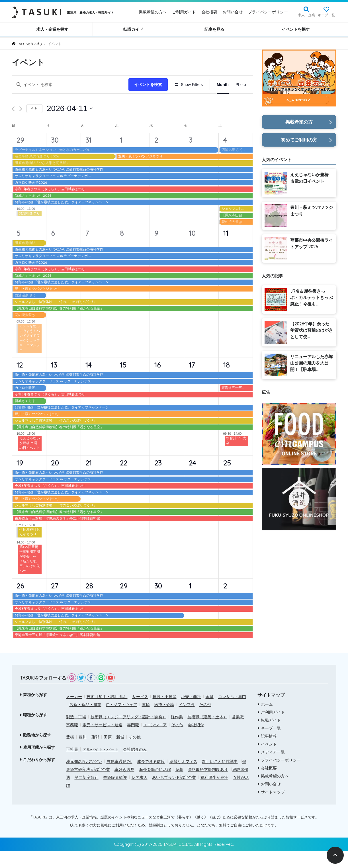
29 (20, 157)
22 (124, 479)
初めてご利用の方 (299, 140)
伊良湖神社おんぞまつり (30, 549)
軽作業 (177, 733)
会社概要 (209, 12)
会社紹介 (196, 741)
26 (20, 603)
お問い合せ (233, 12)
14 (88, 382)
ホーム (267, 721)
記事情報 (269, 753)
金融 (210, 713)
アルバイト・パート (101, 766)
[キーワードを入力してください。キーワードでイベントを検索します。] (71, 85)
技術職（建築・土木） (207, 733)
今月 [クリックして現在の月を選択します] (34, 125)
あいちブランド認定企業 (174, 794)
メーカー (74, 713)
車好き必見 (124, 786)
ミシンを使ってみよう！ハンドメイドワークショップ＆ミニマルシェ (30, 355)
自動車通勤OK (119, 778)
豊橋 (70, 754)
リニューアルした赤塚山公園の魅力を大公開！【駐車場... (312, 363)
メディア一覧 (273, 769)
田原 (108, 754)
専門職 (133, 741)
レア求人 (140, 794)
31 (88, 157)
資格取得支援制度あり (208, 786)
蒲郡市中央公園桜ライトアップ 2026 (312, 243)
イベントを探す (296, 29)
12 (20, 382)
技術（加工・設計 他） (107, 713)
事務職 (72, 741)
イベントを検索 (150, 85)
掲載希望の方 (299, 122)
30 (55, 157)
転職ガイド (133, 29)
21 (89, 479)
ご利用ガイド (184, 12)
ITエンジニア (155, 741)
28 (89, 603)
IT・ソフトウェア (122, 721)
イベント (269, 761)
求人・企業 (306, 15)
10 (192, 250)
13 (54, 382)
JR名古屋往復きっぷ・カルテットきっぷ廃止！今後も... (312, 297)
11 (226, 250)
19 (20, 479)
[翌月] (21, 126)
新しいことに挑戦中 (220, 778)
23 (158, 479)
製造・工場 (76, 733)
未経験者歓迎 (115, 794)
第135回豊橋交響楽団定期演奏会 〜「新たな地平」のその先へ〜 (30, 575)
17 (192, 382)
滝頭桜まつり (30, 230)
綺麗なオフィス (183, 778)
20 (55, 479)
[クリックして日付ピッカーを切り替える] (70, 125)
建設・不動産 (165, 713)
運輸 (146, 721)
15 (123, 382)
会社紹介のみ (135, 766)
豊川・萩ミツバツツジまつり (312, 211)
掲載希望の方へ (153, 12)
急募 (179, 786)
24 (192, 479)
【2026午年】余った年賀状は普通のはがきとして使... (312, 330)
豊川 (83, 754)
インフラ (187, 721)
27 (55, 603)
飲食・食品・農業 (85, 721)
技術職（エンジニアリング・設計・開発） (128, 733)
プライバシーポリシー (268, 12)
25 (227, 479)
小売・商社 (191, 713)
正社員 (72, 766)
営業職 (238, 733)
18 (226, 382)
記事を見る (214, 29)
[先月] (13, 126)
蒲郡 (95, 754)
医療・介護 (164, 721)
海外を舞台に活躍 (155, 786)
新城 (120, 754)
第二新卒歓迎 (87, 794)
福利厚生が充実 (214, 794)
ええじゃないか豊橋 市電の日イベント (30, 460)
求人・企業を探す (52, 29)
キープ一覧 (326, 15)
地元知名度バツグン (84, 778)
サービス (140, 713)
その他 (205, 721)
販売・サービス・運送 (103, 741)
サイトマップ (273, 809)
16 (157, 382)
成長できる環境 (151, 778)
